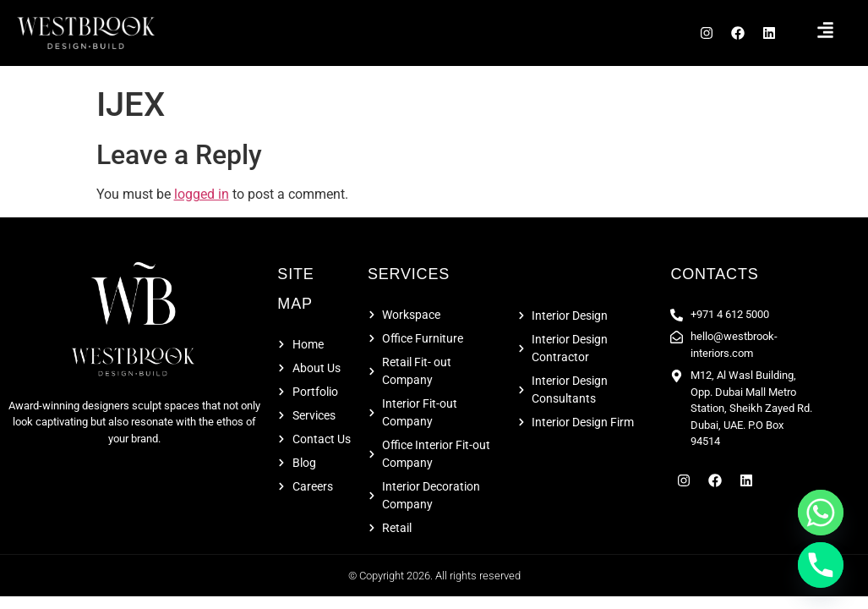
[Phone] (821, 565)
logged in (202, 199)
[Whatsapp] (821, 513)
